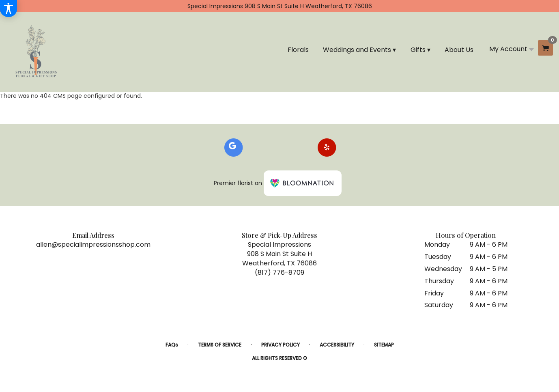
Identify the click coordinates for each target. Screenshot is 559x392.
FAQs (172, 345)
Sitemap (384, 345)
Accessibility (337, 345)
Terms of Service (220, 345)
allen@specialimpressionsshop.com (93, 244)
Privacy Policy (281, 345)
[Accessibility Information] (9, 9)
